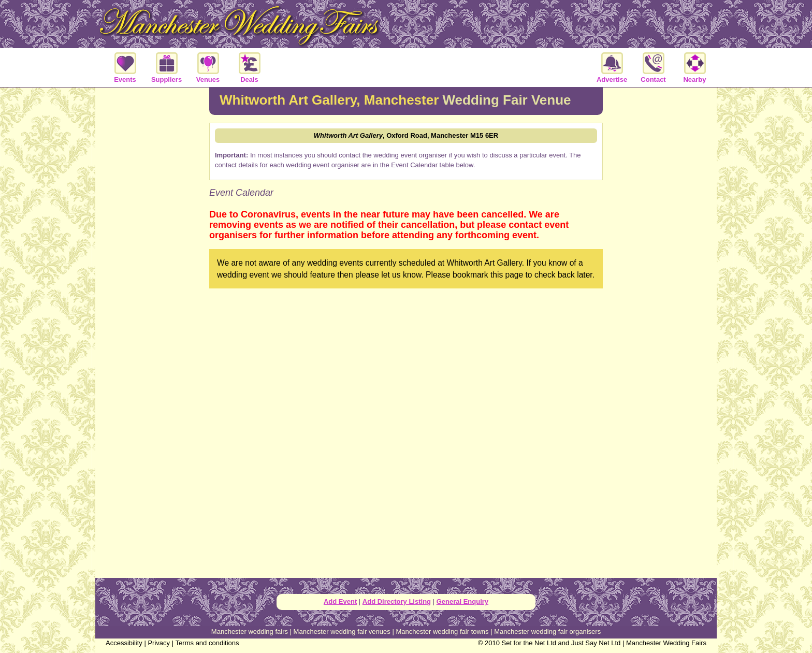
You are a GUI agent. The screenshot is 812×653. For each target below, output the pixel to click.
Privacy (159, 643)
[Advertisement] (152, 256)
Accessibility (124, 643)
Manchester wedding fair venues (342, 632)
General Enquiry (462, 601)
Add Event (340, 601)
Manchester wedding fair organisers (547, 632)
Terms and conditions (207, 643)
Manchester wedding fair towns (442, 632)
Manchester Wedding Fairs (666, 643)
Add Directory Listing (397, 601)
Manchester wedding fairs (250, 632)
